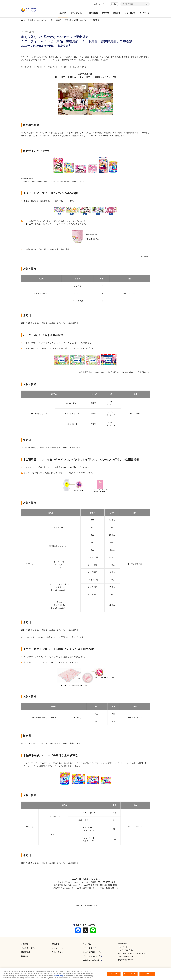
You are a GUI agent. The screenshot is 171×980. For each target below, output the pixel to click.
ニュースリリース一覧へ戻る (85, 905)
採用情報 (25, 956)
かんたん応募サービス (92, 952)
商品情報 (56, 944)
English (114, 4)
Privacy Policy (58, 976)
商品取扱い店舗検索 (91, 960)
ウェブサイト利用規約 (126, 950)
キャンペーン (58, 948)
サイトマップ (123, 947)
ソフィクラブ (88, 948)
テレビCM (87, 944)
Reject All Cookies (130, 974)
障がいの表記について (126, 960)
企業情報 (25, 944)
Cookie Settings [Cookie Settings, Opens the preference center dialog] (114, 974)
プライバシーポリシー (126, 957)
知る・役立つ (58, 952)
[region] (85, 974)
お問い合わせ (99, 4)
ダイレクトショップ (91, 956)
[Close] (168, 974)
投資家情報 (26, 952)
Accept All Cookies (147, 974)
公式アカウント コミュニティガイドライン (133, 953)
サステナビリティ (28, 948)
